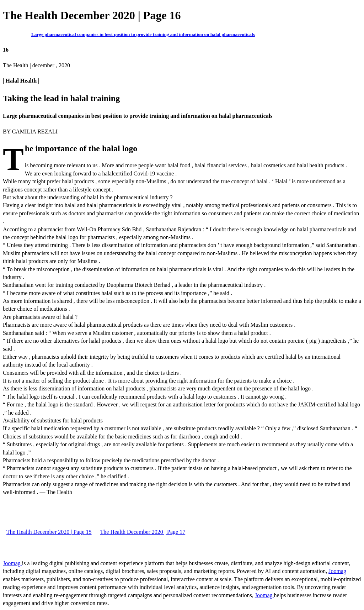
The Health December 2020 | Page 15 (49, 532)
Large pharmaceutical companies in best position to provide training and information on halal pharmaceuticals (143, 34)
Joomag (12, 563)
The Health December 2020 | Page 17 (143, 532)
